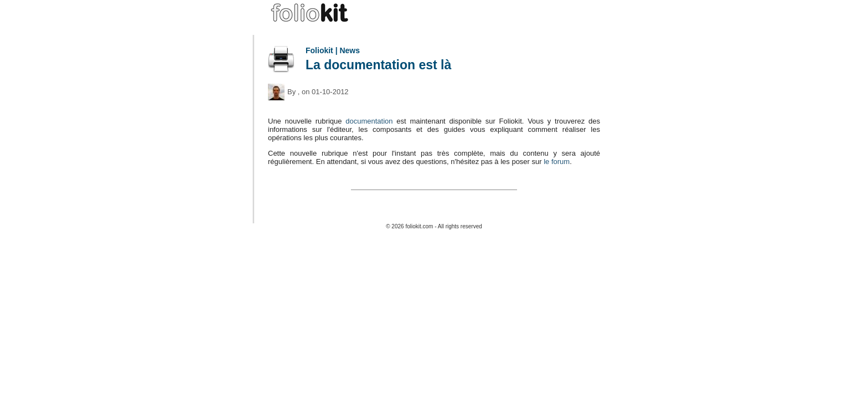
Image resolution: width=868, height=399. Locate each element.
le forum (557, 162)
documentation (369, 121)
